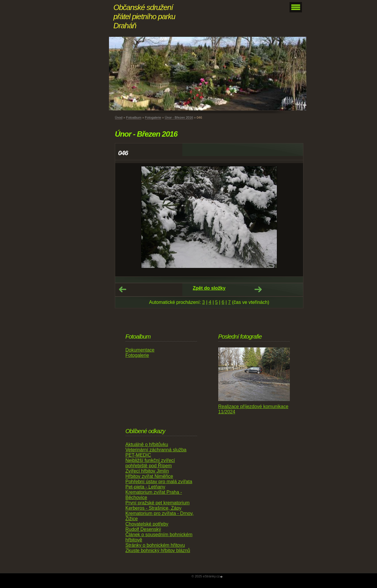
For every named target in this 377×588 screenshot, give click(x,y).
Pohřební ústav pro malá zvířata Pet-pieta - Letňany (159, 484)
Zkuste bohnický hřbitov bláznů (158, 550)
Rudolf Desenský (143, 529)
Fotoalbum (134, 117)
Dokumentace (140, 350)
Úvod (119, 117)
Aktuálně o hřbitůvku (147, 444)
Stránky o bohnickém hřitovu (155, 545)
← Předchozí (123, 289)
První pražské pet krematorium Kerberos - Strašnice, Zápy (158, 505)
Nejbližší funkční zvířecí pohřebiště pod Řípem (150, 463)
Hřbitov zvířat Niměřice (149, 476)
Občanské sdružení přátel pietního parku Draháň (144, 16)
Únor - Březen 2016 (179, 117)
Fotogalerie (153, 117)
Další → (258, 289)
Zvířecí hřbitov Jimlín (147, 471)
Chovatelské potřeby (147, 524)
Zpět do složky (209, 288)
